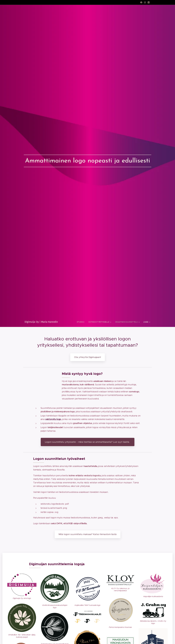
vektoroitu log (52, 419)
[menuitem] (81, 322)
